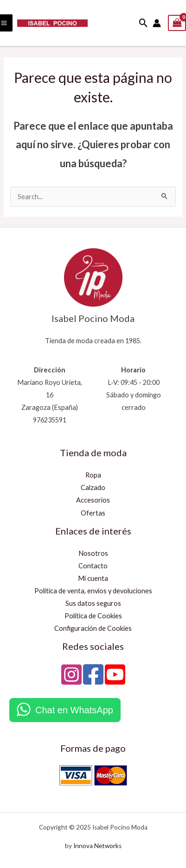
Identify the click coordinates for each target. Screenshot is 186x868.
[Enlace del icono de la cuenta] (157, 23)
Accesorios (93, 500)
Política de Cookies (93, 616)
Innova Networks (97, 846)
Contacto (93, 566)
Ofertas (93, 513)
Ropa (93, 475)
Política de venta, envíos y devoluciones (93, 591)
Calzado (93, 487)
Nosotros (93, 553)
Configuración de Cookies (93, 628)
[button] (144, 23)
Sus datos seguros (93, 603)
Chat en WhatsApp (74, 710)
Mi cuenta (93, 578)
